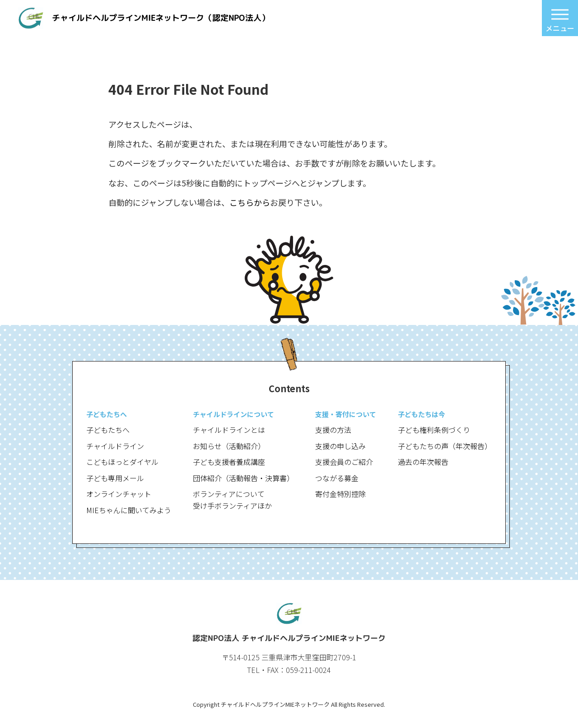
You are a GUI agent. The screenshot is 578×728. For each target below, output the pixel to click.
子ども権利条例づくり (434, 430)
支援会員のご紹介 (344, 462)
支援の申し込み (340, 446)
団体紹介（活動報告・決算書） (243, 478)
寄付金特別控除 (340, 494)
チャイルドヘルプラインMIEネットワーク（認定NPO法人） (161, 18)
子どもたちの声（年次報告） (445, 446)
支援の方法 (333, 430)
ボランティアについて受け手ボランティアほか (232, 500)
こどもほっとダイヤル (122, 462)
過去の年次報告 (423, 462)
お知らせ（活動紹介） (229, 446)
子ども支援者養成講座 (229, 462)
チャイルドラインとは (229, 430)
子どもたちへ (108, 430)
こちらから (250, 202)
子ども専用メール (115, 478)
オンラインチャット (119, 494)
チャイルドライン (115, 446)
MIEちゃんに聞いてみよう (129, 510)
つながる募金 (337, 478)
